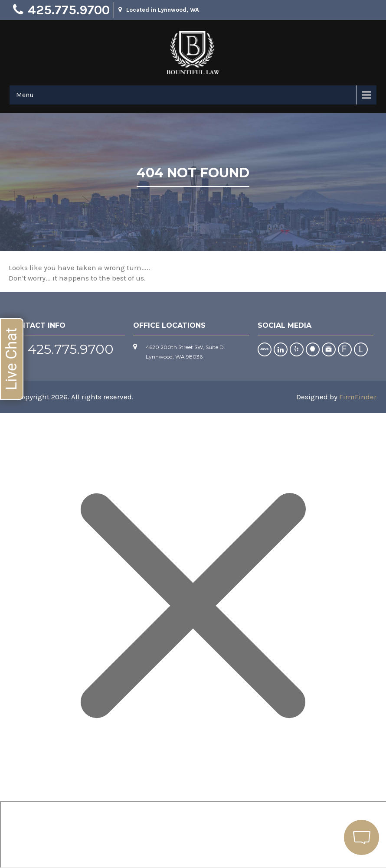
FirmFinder (358, 397)
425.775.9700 (69, 10)
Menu (25, 95)
